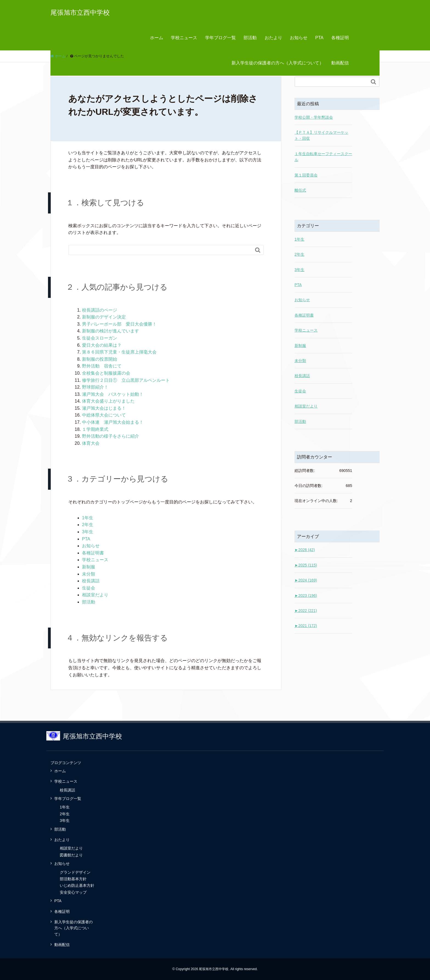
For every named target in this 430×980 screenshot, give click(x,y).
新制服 (89, 567)
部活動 (250, 38)
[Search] (160, 250)
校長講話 (91, 581)
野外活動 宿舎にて (102, 366)
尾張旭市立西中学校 (80, 12)
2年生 (88, 525)
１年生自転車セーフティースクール (323, 157)
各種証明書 (93, 553)
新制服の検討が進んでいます (111, 331)
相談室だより (95, 595)
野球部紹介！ (95, 387)
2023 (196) (306, 596)
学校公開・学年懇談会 (314, 117)
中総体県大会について (104, 415)
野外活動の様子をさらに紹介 (111, 436)
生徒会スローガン (100, 338)
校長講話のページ (100, 310)
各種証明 (340, 38)
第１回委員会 (306, 175)
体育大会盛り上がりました (108, 401)
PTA (319, 38)
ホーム (157, 38)
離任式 (300, 190)
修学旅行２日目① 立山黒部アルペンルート (126, 380)
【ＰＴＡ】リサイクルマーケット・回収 (321, 135)
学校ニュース (184, 38)
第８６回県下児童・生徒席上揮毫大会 (119, 352)
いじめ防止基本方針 (77, 885)
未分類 (89, 574)
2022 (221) (306, 611)
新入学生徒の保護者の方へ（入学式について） (278, 63)
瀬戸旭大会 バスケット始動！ (113, 394)
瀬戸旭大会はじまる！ (104, 408)
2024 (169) (306, 580)
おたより (273, 38)
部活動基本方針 (73, 879)
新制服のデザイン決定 (104, 317)
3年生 (88, 532)
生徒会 (89, 588)
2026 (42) (305, 550)
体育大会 (91, 443)
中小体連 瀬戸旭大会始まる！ (113, 422)
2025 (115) (306, 565)
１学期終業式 (95, 429)
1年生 (88, 518)
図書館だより (71, 855)
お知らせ (299, 38)
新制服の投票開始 (100, 359)
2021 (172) (306, 626)
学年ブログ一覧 (220, 38)
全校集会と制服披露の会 (106, 373)
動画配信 (340, 63)
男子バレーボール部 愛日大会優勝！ (119, 324)
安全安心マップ (73, 892)
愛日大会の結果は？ (102, 345)
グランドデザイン (75, 872)
